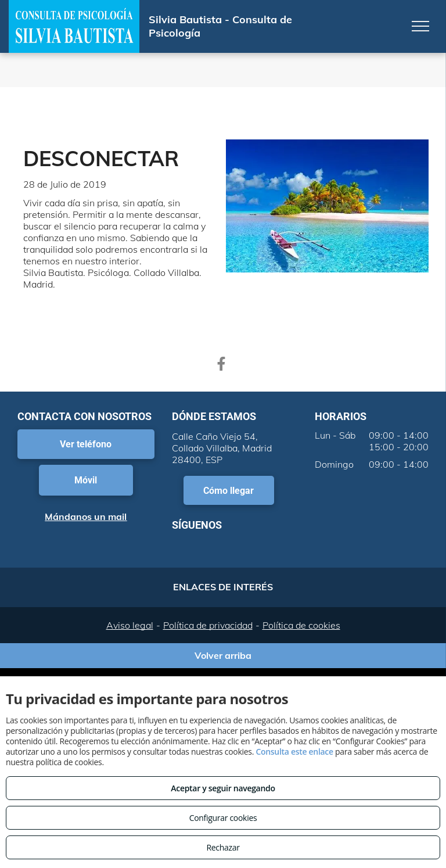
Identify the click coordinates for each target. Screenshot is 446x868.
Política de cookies (301, 625)
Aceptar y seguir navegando (223, 788)
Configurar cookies (223, 818)
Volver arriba (223, 655)
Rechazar (223, 847)
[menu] (420, 26)
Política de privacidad (208, 625)
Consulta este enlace (294, 752)
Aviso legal (130, 625)
